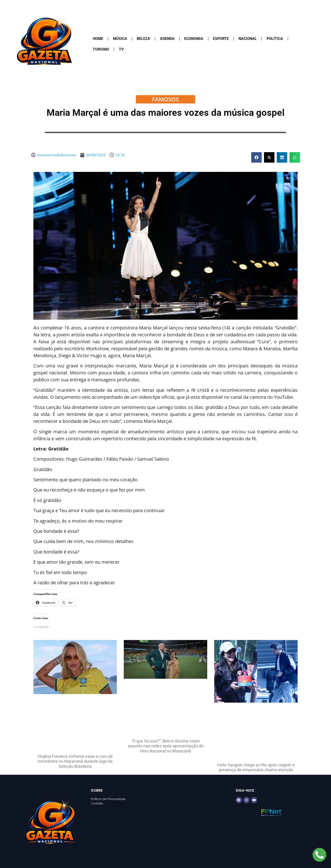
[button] (256, 157)
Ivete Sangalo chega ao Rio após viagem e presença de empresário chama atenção (256, 767)
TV (121, 49)
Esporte (221, 39)
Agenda (167, 39)
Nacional (248, 39)
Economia (194, 39)
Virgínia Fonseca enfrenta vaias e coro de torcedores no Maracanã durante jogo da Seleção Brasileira (75, 761)
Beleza (143, 39)
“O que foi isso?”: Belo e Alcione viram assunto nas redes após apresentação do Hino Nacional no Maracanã (166, 746)
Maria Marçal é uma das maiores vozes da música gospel (165, 113)
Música (120, 39)
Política (275, 39)
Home (98, 39)
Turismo (101, 49)
